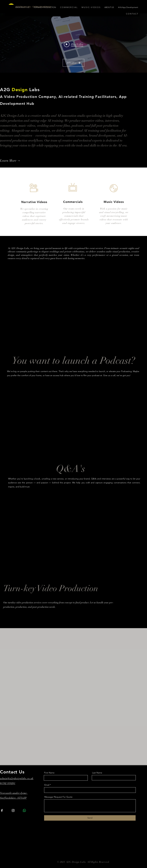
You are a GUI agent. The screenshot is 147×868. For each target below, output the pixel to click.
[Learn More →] (16, 161)
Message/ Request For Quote (58, 797)
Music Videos (114, 202)
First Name (49, 773)
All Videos (73, 63)
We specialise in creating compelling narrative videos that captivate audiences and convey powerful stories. (34, 216)
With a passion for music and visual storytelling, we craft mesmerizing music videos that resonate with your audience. (114, 216)
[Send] (90, 818)
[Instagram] (13, 810)
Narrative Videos (34, 202)
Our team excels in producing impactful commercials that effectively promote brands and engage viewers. (74, 216)
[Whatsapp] (24, 810)
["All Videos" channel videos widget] (73, 44)
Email (47, 785)
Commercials (73, 202)
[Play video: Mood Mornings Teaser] (74, 44)
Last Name (97, 773)
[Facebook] (2, 810)
